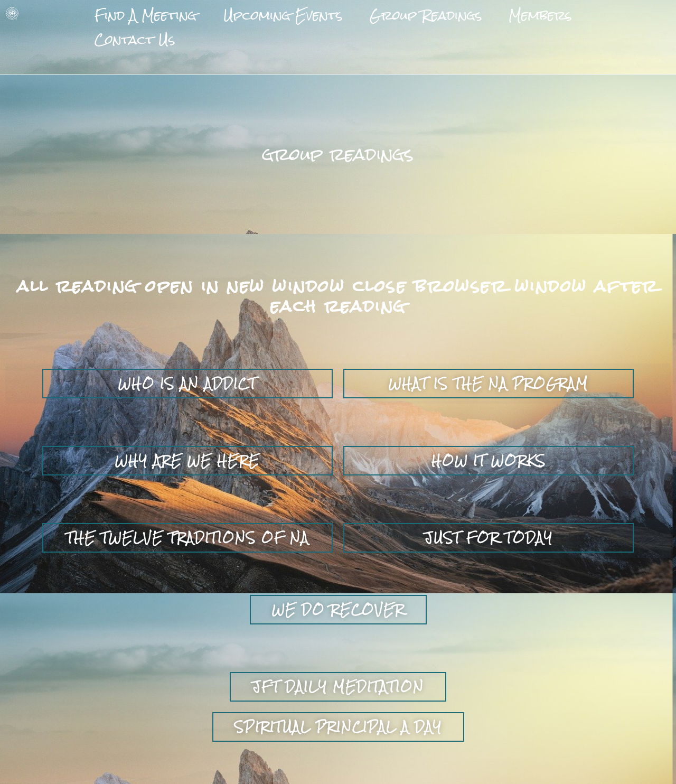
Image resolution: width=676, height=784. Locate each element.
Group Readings (385, 11)
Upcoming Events (259, 11)
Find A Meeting (138, 11)
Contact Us (571, 11)
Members (485, 11)
